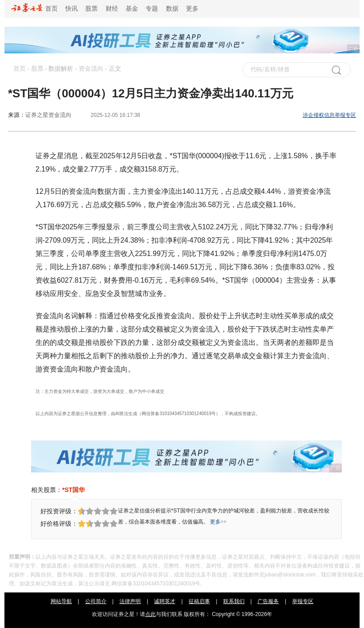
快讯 (71, 9)
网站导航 (61, 601)
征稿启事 (199, 601)
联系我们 (234, 601)
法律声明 (130, 601)
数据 (172, 9)
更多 (192, 9)
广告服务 (268, 601)
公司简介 (96, 601)
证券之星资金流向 (48, 115)
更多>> (218, 522)
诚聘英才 (165, 601)
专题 (152, 9)
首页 (34, 9)
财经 (112, 9)
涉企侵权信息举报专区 (329, 115)
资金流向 (91, 69)
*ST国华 (73, 490)
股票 (91, 9)
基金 (132, 9)
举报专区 (303, 601)
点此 (150, 614)
